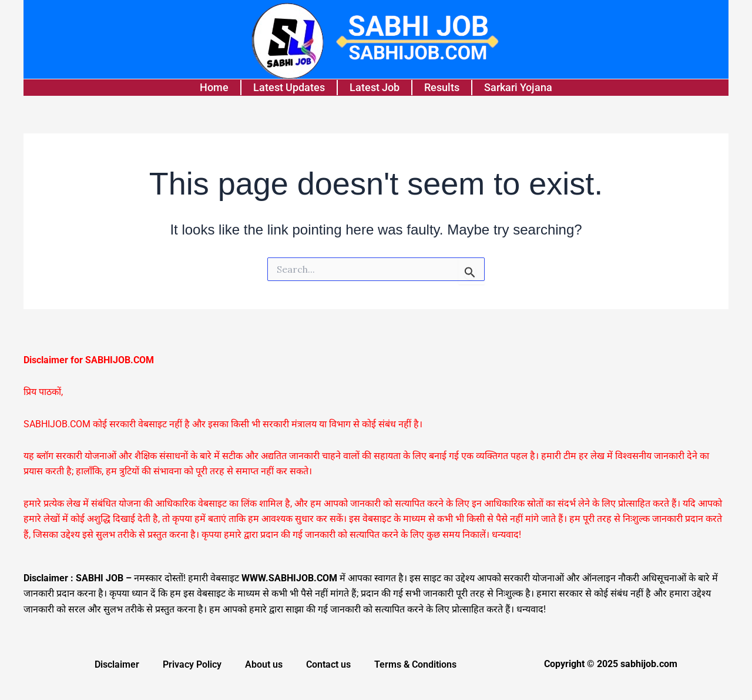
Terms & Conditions (415, 664)
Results (442, 87)
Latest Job (375, 87)
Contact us (328, 664)
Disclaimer (117, 664)
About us (264, 664)
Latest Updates (289, 87)
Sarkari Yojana (518, 87)
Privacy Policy (192, 664)
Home (214, 87)
